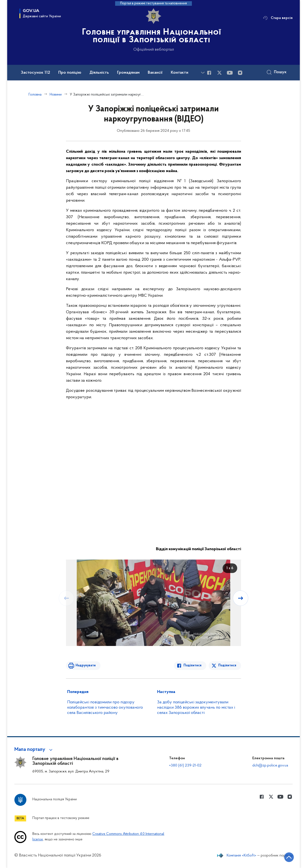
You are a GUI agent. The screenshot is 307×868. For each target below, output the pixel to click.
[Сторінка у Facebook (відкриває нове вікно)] (209, 73)
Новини (56, 95)
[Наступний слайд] (241, 598)
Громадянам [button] (128, 73)
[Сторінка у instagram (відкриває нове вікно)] (240, 73)
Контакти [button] (180, 73)
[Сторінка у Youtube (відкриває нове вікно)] (230, 73)
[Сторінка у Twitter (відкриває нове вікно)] (219, 73)
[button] (34, 750)
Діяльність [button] (99, 73)
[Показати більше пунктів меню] (203, 73)
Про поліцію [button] (70, 73)
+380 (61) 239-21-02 (185, 766)
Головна (35, 95)
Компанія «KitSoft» (242, 856)
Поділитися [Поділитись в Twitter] (227, 666)
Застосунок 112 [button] (35, 73)
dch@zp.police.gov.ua (270, 766)
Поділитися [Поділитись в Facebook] (192, 666)
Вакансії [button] (155, 73)
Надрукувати (86, 666)
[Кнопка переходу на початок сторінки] (289, 857)
